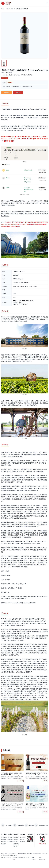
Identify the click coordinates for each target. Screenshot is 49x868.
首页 (2, 9)
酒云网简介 (4, 837)
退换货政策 (23, 837)
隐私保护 (23, 839)
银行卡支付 (16, 839)
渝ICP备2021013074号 (6, 858)
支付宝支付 (16, 837)
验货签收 (16, 846)
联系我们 (4, 844)
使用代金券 (16, 844)
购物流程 (10, 839)
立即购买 (18, 92)
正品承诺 (4, 839)
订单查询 (10, 842)
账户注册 (10, 837)
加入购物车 (7, 92)
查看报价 (10, 82)
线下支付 (16, 842)
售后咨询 (23, 842)
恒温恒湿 (4, 842)
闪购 (7, 9)
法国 (12, 9)
